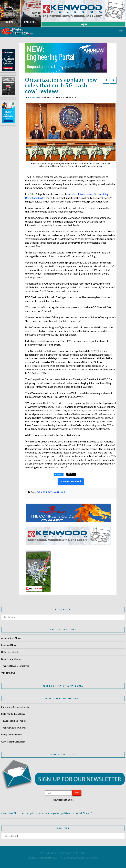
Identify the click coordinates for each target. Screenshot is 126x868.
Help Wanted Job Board (13, 714)
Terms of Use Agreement (72, 858)
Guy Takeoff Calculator (13, 742)
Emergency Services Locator (16, 707)
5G (38, 492)
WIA (63, 492)
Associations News (11, 638)
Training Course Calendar (14, 728)
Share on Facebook (71, 481)
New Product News (11, 659)
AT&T (44, 492)
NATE (57, 492)
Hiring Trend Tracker (12, 735)
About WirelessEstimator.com (42, 858)
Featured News (34, 97)
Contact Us (93, 858)
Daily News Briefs (10, 652)
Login (83, 24)
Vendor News (8, 673)
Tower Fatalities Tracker (14, 721)
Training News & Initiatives (15, 666)
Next (77, 792)
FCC (50, 492)
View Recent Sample (63, 800)
